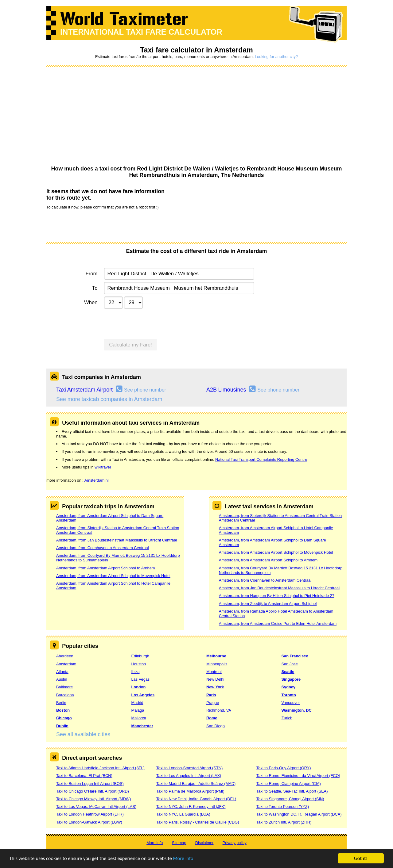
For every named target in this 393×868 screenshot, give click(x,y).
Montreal (214, 672)
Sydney (289, 687)
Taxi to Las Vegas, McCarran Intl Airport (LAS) (96, 807)
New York (215, 687)
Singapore (291, 679)
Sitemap (179, 843)
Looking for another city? (276, 57)
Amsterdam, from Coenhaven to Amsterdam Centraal (103, 548)
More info (189, 859)
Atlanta (62, 672)
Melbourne (216, 656)
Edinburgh (140, 656)
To (95, 288)
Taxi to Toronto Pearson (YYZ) (283, 807)
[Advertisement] (196, 117)
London (139, 687)
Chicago (64, 718)
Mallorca (139, 718)
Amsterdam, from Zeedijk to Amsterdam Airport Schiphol (268, 604)
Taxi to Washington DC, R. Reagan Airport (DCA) (299, 814)
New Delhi (215, 679)
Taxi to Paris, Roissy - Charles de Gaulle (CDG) (198, 822)
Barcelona (65, 695)
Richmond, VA (219, 710)
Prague (213, 703)
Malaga (138, 710)
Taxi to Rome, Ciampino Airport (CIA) (289, 784)
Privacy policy (235, 843)
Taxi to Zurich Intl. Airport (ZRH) (284, 822)
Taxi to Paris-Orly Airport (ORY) (284, 768)
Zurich (287, 718)
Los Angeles (143, 695)
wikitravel (103, 467)
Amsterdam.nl (97, 480)
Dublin (62, 726)
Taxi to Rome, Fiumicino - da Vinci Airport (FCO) (298, 776)
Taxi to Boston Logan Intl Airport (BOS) (90, 784)
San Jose (290, 664)
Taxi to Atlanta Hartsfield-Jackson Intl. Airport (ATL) (100, 768)
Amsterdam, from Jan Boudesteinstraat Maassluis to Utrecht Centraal (117, 540)
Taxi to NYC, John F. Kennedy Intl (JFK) (191, 807)
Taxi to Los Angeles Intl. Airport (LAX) (189, 776)
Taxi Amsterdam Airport (84, 390)
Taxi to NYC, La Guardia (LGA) (183, 814)
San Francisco (295, 656)
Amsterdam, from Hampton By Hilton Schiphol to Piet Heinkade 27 (277, 596)
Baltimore (64, 687)
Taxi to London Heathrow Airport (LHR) (90, 814)
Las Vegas (141, 679)
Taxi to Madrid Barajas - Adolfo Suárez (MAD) (196, 784)
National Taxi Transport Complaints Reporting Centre (261, 459)
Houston (139, 664)
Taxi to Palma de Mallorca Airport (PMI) (190, 791)
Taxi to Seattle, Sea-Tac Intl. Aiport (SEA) (292, 791)
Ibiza (136, 672)
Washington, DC (297, 710)
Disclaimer (204, 843)
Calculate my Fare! (130, 345)
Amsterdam (66, 664)
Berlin (61, 703)
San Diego (216, 726)
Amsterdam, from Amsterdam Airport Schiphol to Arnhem (105, 568)
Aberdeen (65, 656)
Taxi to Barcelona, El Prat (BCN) (84, 776)
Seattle (288, 672)
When (91, 302)
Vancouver (291, 703)
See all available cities (83, 734)
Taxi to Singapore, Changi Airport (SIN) (290, 799)
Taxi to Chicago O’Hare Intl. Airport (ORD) (93, 791)
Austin (62, 679)
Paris (211, 695)
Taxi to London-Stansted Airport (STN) (189, 768)
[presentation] (93, 225)
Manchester (142, 726)
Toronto (289, 695)
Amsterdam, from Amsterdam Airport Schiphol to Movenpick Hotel (113, 576)
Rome (212, 718)
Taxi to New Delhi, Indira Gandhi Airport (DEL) (196, 799)
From (92, 274)
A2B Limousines (226, 390)
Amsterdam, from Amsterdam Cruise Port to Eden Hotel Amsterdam (278, 623)
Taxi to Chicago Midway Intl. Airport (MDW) (93, 799)
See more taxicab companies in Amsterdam (109, 399)
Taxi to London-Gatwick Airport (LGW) (89, 822)
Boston (63, 710)
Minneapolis (217, 664)
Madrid (137, 703)
